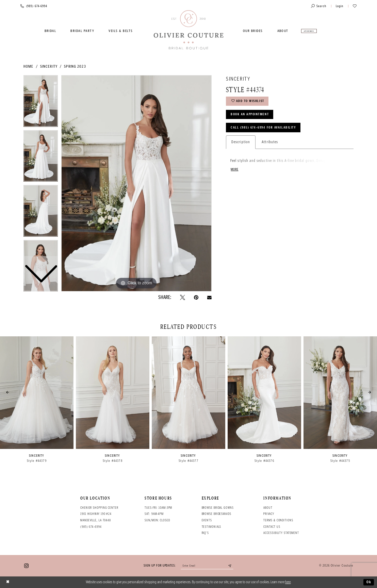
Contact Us (272, 527)
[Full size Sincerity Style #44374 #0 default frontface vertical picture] (136, 183)
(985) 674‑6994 (91, 527)
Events (207, 520)
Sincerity (49, 66)
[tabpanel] (136, 183)
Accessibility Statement (281, 533)
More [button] (235, 171)
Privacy (269, 514)
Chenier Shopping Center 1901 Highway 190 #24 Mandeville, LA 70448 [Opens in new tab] (99, 514)
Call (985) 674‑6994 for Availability (265, 129)
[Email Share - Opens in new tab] (209, 298)
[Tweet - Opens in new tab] (183, 297)
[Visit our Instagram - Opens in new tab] (26, 566)
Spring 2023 (75, 66)
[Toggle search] (319, 6)
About (268, 508)
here (288, 582)
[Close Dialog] (8, 582)
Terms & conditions (278, 520)
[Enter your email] (207, 566)
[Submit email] (231, 566)
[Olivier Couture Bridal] (189, 30)
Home (28, 66)
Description (241, 143)
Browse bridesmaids (217, 514)
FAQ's (205, 533)
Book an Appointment (250, 115)
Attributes (270, 143)
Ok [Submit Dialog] (369, 582)
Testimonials (212, 527)
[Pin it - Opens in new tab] (196, 297)
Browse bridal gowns (218, 508)
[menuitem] (50, 31)
